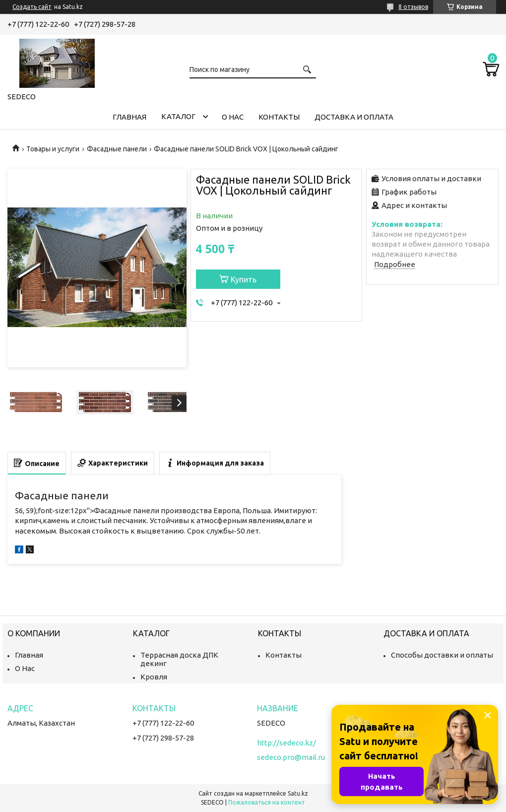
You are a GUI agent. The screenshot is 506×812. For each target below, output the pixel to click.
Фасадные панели (117, 149)
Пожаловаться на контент (267, 802)
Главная (129, 117)
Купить (244, 279)
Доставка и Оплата (354, 117)
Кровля (154, 677)
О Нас (25, 668)
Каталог (178, 116)
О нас (233, 117)
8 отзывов (413, 7)
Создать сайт (32, 7)
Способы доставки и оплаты (442, 655)
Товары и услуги (53, 149)
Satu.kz (298, 793)
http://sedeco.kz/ (286, 743)
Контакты (279, 117)
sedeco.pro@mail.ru (291, 757)
